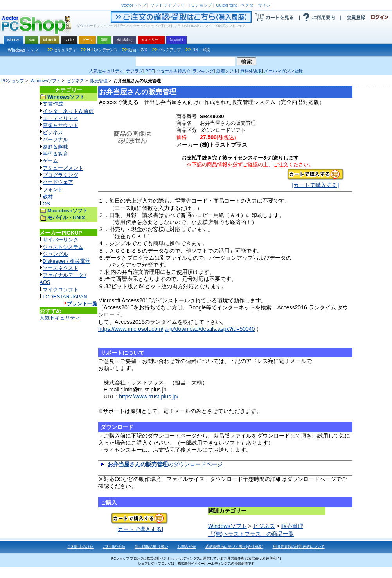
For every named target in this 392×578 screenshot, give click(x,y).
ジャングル (55, 254)
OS (46, 204)
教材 (48, 197)
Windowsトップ (23, 50)
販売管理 (99, 81)
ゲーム (50, 161)
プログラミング (60, 175)
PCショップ (13, 81)
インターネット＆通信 (68, 111)
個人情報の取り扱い (151, 547)
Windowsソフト (46, 81)
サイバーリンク (60, 240)
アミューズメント (63, 168)
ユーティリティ (60, 118)
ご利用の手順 (114, 547)
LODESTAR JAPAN (65, 297)
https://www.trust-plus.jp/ (149, 397)
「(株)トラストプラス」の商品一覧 (251, 534)
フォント (53, 189)
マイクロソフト (60, 290)
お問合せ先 (187, 547)
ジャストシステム (63, 247)
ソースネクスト (60, 268)
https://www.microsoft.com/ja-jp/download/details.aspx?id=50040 (176, 329)
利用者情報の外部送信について (299, 547)
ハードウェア (58, 182)
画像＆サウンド (60, 125)
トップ (134, 5)
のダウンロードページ (165, 464)
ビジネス (76, 81)
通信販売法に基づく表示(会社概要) (234, 547)
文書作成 (53, 104)
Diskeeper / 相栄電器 (66, 261)
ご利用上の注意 (80, 547)
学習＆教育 (55, 154)
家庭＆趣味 (55, 147)
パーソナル (55, 139)
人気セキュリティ (60, 318)
